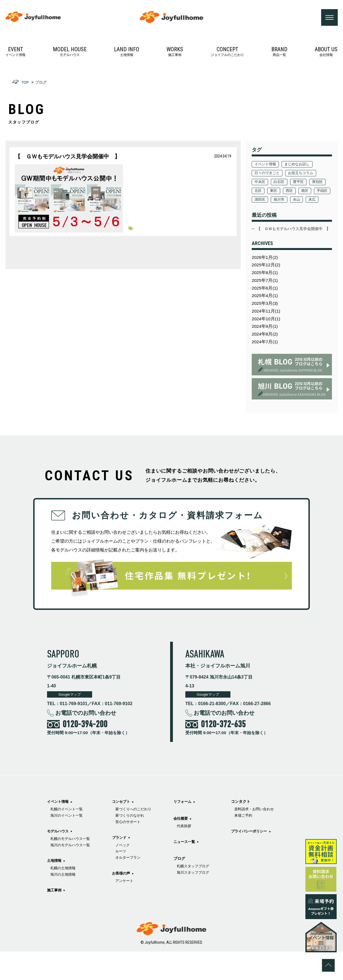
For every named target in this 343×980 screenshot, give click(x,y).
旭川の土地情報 (64, 907)
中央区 (261, 183)
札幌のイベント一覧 (68, 838)
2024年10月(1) (267, 344)
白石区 (281, 183)
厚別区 (261, 192)
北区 (279, 192)
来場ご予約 (241, 876)
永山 (259, 210)
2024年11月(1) (267, 335)
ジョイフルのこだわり (227, 53)
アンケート (191, 838)
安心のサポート (132, 869)
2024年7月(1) (266, 369)
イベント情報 (15, 53)
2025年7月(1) (266, 302)
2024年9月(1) (266, 353)
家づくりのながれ (134, 862)
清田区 (298, 201)
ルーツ (124, 900)
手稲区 (277, 201)
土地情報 (127, 53)
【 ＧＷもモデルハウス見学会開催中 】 (290, 243)
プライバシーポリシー (248, 892)
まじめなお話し (300, 165)
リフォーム (188, 854)
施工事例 (175, 53)
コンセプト (124, 847)
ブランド (123, 885)
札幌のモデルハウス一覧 (72, 869)
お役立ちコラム (304, 174)
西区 (313, 192)
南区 (259, 201)
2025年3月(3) (266, 327)
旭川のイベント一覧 (68, 845)
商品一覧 (279, 53)
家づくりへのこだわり (137, 855)
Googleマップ (72, 723)
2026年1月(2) (266, 276)
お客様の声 (188, 830)
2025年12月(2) (267, 285)
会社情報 (326, 53)
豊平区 (302, 183)
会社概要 (186, 871)
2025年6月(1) (266, 310)
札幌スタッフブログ (249, 838)
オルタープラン (132, 907)
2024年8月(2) (266, 361)
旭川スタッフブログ (249, 845)
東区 (296, 192)
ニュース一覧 (190, 895)
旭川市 (318, 201)
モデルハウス (70, 53)
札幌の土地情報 (64, 900)
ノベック (126, 893)
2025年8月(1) (266, 293)
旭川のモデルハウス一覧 (72, 876)
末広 (275, 210)
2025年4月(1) (266, 318)
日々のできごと (268, 174)
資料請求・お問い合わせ (253, 869)
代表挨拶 (189, 879)
